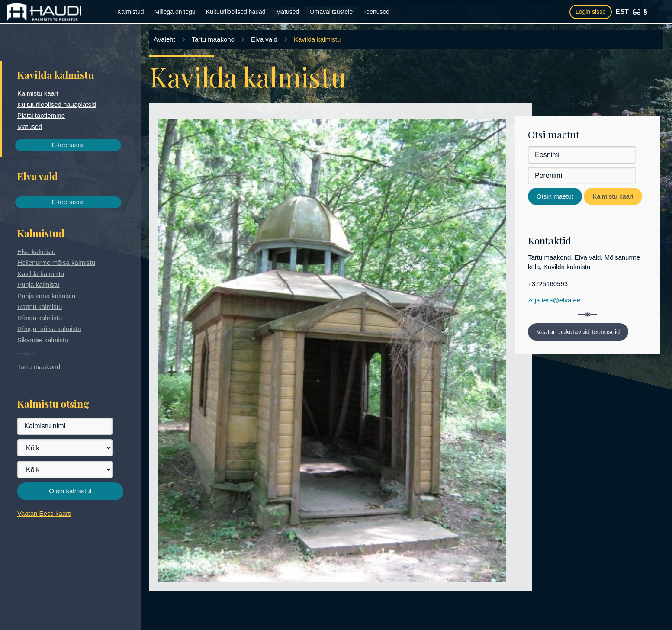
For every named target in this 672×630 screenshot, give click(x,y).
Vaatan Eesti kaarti (44, 513)
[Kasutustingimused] (645, 12)
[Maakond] (65, 448)
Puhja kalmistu (39, 284)
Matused (288, 12)
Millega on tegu (175, 12)
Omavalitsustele (331, 12)
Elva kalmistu (36, 252)
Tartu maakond (39, 367)
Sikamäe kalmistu (43, 340)
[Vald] (65, 469)
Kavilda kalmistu (41, 274)
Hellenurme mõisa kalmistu (56, 262)
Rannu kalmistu (40, 307)
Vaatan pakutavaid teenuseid (578, 332)
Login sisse (591, 12)
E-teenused (68, 145)
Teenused (376, 12)
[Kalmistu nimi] (65, 426)
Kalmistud (130, 12)
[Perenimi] (582, 176)
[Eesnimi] (582, 155)
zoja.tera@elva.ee (554, 300)
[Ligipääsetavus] (637, 12)
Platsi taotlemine (41, 115)
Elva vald (264, 39)
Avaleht (164, 39)
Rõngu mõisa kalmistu (49, 329)
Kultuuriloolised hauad (236, 12)
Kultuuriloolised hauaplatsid (57, 104)
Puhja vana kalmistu (46, 296)
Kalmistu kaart (38, 93)
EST (622, 11)
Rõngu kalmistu (40, 318)
